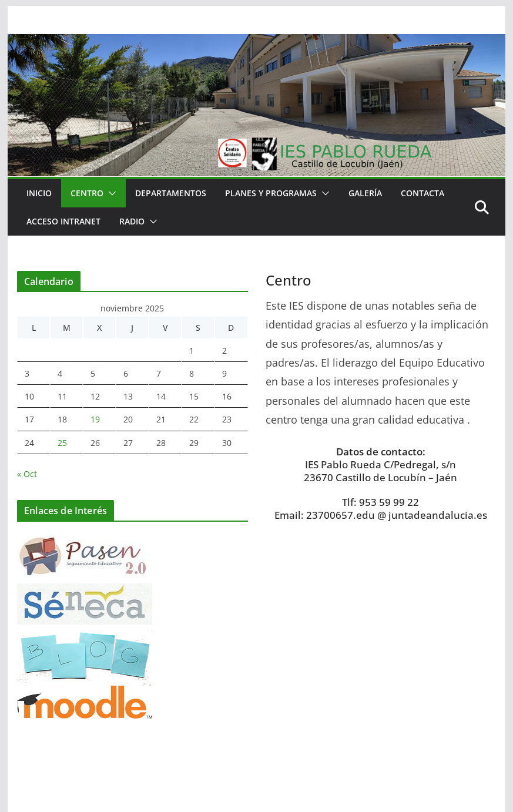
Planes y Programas (271, 193)
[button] (110, 193)
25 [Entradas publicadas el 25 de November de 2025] (62, 443)
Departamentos (171, 193)
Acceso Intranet (63, 221)
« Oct (27, 474)
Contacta (423, 193)
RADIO (132, 221)
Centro (87, 193)
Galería (365, 193)
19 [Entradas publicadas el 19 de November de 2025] (95, 419)
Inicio (39, 193)
